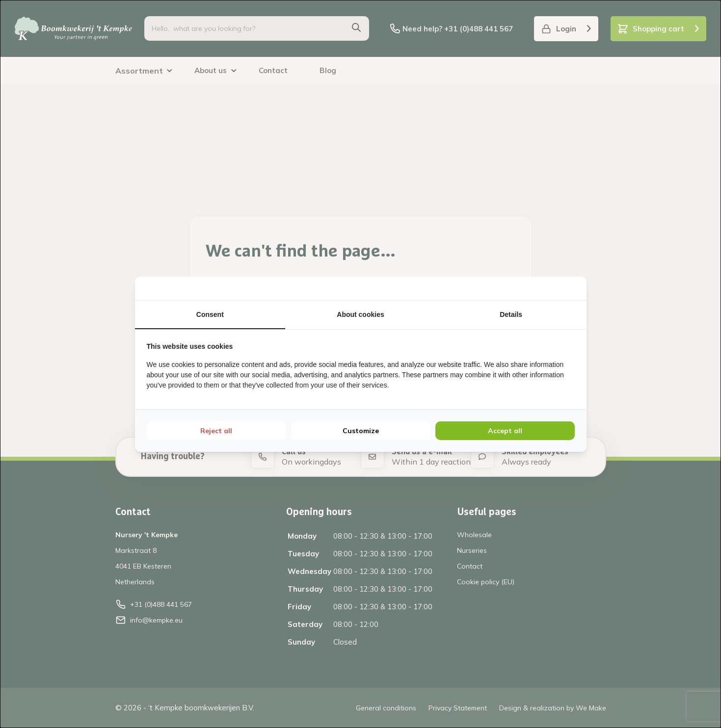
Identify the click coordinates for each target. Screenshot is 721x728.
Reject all (216, 431)
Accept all (505, 431)
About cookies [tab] (360, 314)
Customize (361, 431)
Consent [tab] (210, 314)
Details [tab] (511, 314)
